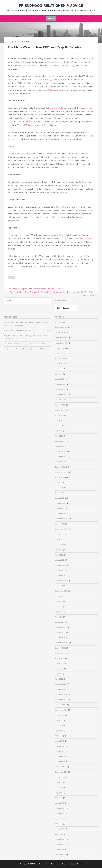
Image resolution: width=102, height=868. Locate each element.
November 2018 (61, 762)
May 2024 (59, 431)
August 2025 (60, 358)
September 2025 (61, 353)
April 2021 (59, 617)
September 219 (61, 855)
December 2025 (61, 338)
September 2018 (61, 772)
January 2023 (60, 508)
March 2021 (59, 622)
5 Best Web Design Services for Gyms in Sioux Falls (24, 344)
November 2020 (61, 643)
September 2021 (61, 591)
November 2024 (61, 400)
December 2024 (61, 395)
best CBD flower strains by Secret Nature (38, 125)
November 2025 (61, 343)
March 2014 (59, 850)
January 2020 (60, 689)
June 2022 (59, 545)
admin (27, 42)
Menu (51, 19)
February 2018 (60, 808)
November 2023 (61, 462)
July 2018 (58, 782)
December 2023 (61, 457)
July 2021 (58, 602)
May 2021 (59, 612)
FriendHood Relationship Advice (51, 6)
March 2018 (59, 803)
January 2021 (60, 633)
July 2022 (59, 539)
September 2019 (61, 710)
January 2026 (60, 333)
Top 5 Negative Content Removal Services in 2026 (24, 349)
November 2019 (61, 700)
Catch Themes (77, 864)
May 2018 (59, 793)
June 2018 (59, 788)
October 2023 (60, 467)
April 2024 (59, 436)
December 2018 (61, 757)
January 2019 (60, 751)
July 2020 (59, 663)
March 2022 (60, 560)
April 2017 (59, 824)
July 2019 (58, 720)
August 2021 (60, 596)
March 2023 (60, 498)
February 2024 (61, 446)
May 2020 (59, 674)
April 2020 (59, 679)
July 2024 (59, 421)
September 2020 (61, 653)
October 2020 (60, 648)
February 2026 (61, 328)
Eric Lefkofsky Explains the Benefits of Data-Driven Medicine (35, 289)
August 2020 (60, 658)
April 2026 (59, 322)
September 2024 (61, 410)
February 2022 (61, 565)
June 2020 (59, 669)
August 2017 (60, 819)
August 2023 (60, 477)
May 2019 (59, 731)
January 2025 (60, 390)
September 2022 (61, 529)
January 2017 (60, 829)
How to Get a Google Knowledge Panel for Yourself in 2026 (27, 330)
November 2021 (61, 581)
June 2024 (59, 426)
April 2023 (59, 493)
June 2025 (59, 369)
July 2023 (59, 483)
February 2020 (61, 684)
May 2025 (59, 374)
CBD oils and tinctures (56, 108)
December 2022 (61, 514)
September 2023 (61, 472)
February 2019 (60, 746)
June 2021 (59, 607)
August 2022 (60, 534)
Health (11, 278)
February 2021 (60, 627)
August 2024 (60, 415)
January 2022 (60, 570)
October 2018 (60, 767)
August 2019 (60, 715)
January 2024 (60, 452)
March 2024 (60, 441)
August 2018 (60, 777)
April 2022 (59, 555)
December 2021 (61, 576)
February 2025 (61, 384)
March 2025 (60, 379)
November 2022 (61, 519)
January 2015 (60, 844)
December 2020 (61, 638)
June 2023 (59, 488)
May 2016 (59, 834)
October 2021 (60, 586)
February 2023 (61, 503)
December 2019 (61, 695)
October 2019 (60, 705)
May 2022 (59, 550)
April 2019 (59, 736)
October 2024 (60, 405)
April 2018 (59, 798)
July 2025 (59, 364)
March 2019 (59, 741)
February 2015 (60, 839)
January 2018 (60, 813)
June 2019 (59, 726)
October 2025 (60, 348)
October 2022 (60, 524)
